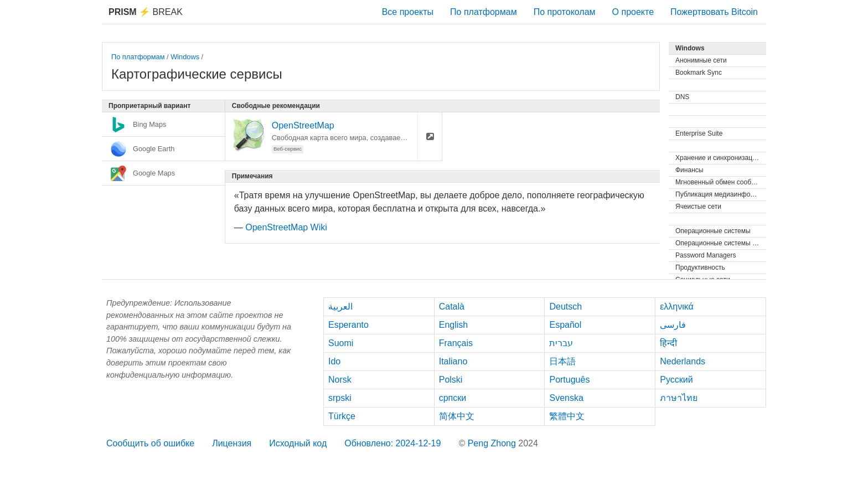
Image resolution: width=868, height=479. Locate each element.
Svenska (566, 398)
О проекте (633, 12)
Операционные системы (713, 231)
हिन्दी (668, 343)
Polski (451, 380)
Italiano (453, 361)
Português (569, 380)
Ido (334, 361)
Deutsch (565, 307)
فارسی (673, 325)
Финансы (689, 170)
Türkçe (342, 416)
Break (146, 12)
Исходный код (298, 443)
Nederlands (683, 361)
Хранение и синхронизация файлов (721, 158)
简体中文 (457, 416)
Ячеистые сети (698, 207)
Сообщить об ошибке (150, 443)
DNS (682, 97)
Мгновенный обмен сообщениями (721, 182)
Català (452, 307)
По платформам (484, 12)
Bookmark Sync (699, 73)
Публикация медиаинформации (721, 194)
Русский (676, 380)
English (453, 325)
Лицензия (232, 443)
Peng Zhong (493, 443)
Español (565, 325)
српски (453, 398)
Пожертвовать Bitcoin (714, 12)
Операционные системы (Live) (721, 243)
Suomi (341, 343)
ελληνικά (677, 307)
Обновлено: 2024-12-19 (392, 443)
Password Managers (706, 255)
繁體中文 (567, 416)
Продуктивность (700, 267)
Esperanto (348, 325)
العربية (340, 307)
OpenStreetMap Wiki (286, 227)
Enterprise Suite (699, 133)
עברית (561, 343)
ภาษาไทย (679, 398)
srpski (340, 398)
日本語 (562, 361)
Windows (185, 57)
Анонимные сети (701, 60)
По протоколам (565, 12)
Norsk (340, 380)
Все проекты (408, 12)
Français (456, 343)
